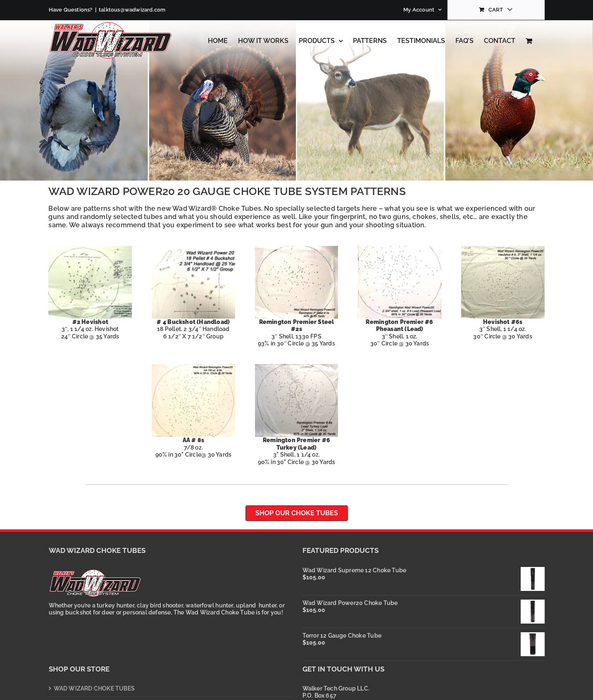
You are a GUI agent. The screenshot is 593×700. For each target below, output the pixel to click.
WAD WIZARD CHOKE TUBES (94, 688)
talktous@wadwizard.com (132, 10)
